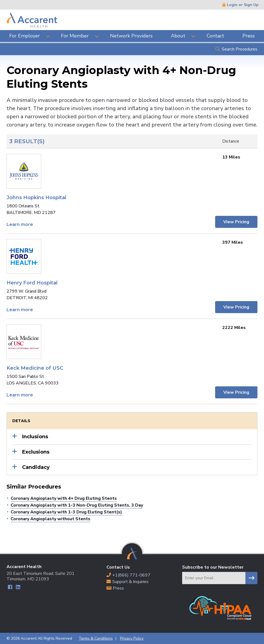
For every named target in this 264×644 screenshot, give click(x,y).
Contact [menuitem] (215, 36)
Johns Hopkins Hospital (36, 198)
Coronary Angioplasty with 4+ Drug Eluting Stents (64, 498)
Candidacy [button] (36, 467)
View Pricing (236, 222)
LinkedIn (18, 588)
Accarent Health (32, 20)
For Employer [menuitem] (25, 36)
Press (118, 588)
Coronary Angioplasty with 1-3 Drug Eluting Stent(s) (66, 512)
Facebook (10, 588)
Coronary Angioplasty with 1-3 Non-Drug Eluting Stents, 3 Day (77, 505)
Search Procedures (240, 49)
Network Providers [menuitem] (131, 36)
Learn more (20, 224)
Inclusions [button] (35, 437)
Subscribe (251, 578)
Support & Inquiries (130, 582)
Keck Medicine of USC (35, 368)
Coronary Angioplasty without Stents (51, 519)
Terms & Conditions (96, 638)
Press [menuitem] (249, 36)
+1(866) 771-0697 (131, 575)
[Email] (214, 578)
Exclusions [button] (36, 452)
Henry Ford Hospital (32, 283)
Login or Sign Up (243, 5)
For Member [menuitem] (75, 36)
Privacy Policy (132, 638)
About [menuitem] (178, 36)
